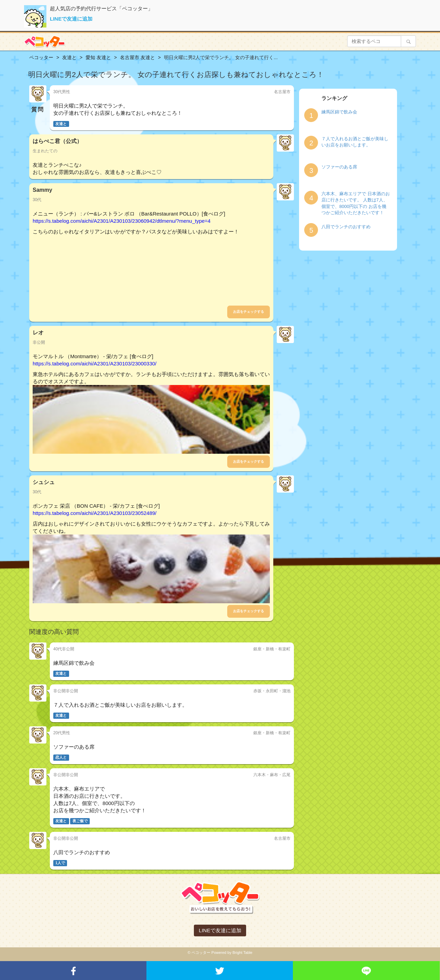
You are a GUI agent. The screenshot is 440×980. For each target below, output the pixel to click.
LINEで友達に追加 (71, 19)
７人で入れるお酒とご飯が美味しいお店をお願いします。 (355, 142)
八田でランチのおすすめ (346, 227)
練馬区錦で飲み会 (339, 112)
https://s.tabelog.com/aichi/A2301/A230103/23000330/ (95, 364)
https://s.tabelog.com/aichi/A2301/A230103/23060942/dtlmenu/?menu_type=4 (122, 221)
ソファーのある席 (339, 167)
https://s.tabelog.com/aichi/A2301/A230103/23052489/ (95, 513)
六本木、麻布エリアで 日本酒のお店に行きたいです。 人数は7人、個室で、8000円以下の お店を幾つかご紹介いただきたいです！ (356, 203)
